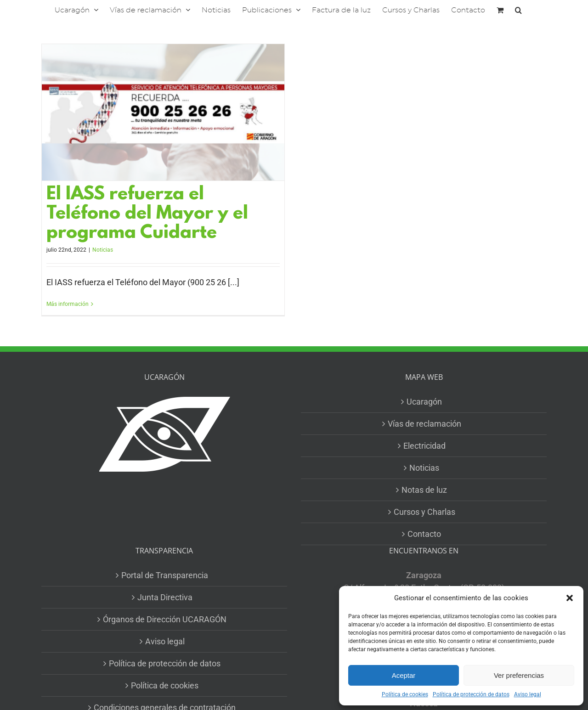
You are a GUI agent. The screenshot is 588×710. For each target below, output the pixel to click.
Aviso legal (528, 694)
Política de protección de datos (471, 694)
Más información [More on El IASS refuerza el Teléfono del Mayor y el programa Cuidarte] (68, 304)
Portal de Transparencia (165, 575)
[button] (570, 598)
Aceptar (404, 675)
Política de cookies (405, 694)
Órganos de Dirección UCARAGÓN (165, 619)
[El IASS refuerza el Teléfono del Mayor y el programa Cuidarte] (163, 112)
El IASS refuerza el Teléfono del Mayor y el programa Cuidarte (147, 214)
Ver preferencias (519, 675)
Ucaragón (424, 402)
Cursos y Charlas (424, 512)
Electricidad (424, 446)
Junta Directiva (165, 597)
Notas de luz (424, 490)
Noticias (103, 250)
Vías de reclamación (424, 424)
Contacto (424, 534)
